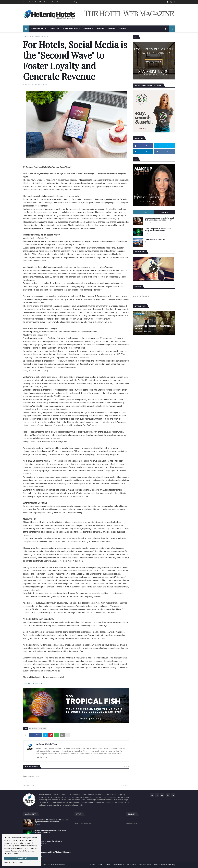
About (31, 2)
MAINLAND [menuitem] (87, 29)
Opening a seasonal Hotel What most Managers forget (53, 853)
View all (127, 767)
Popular (143, 212)
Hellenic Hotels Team (47, 744)
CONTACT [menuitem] (123, 29)
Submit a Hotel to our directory (67, 2)
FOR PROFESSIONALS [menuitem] (71, 29)
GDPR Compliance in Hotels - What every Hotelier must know (158, 230)
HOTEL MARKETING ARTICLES (41, 36)
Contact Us (38, 2)
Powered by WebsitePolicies (14, 862)
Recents (164, 212)
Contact (107, 865)
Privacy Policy (132, 865)
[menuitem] (26, 29)
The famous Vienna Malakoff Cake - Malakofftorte (49, 842)
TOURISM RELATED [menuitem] (38, 29)
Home (25, 2)
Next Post (125, 786)
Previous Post (29, 786)
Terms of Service (118, 865)
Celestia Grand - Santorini (155, 239)
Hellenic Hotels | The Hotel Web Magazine (50, 865)
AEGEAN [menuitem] (100, 29)
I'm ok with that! (21, 858)
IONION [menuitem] (111, 29)
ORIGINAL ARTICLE (32, 684)
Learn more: (14, 854)
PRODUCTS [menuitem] (54, 29)
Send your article (50, 2)
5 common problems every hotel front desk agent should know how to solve (159, 219)
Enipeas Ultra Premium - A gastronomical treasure (154, 327)
